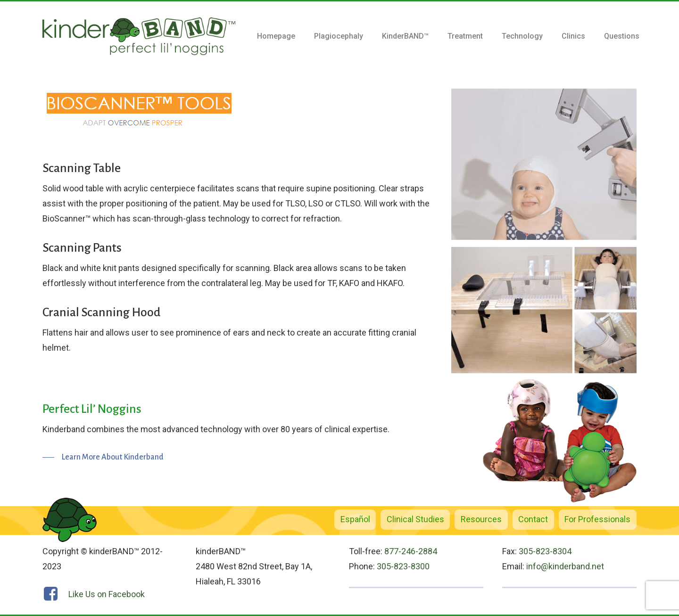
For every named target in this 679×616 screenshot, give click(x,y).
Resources (481, 519)
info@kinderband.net (565, 566)
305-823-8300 (403, 566)
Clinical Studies (415, 519)
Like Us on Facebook (107, 594)
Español (355, 519)
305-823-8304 (545, 551)
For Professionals (597, 519)
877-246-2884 (411, 551)
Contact (533, 519)
